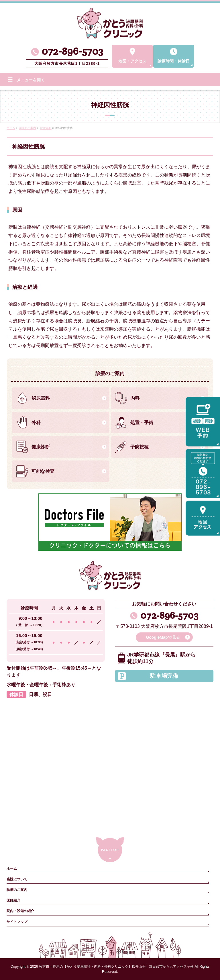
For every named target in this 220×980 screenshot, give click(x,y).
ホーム (12, 869)
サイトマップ (17, 922)
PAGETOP (110, 850)
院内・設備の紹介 (20, 911)
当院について (17, 879)
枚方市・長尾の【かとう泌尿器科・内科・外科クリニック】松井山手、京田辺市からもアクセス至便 (116, 967)
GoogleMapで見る (163, 637)
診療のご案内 (17, 890)
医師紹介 (13, 900)
